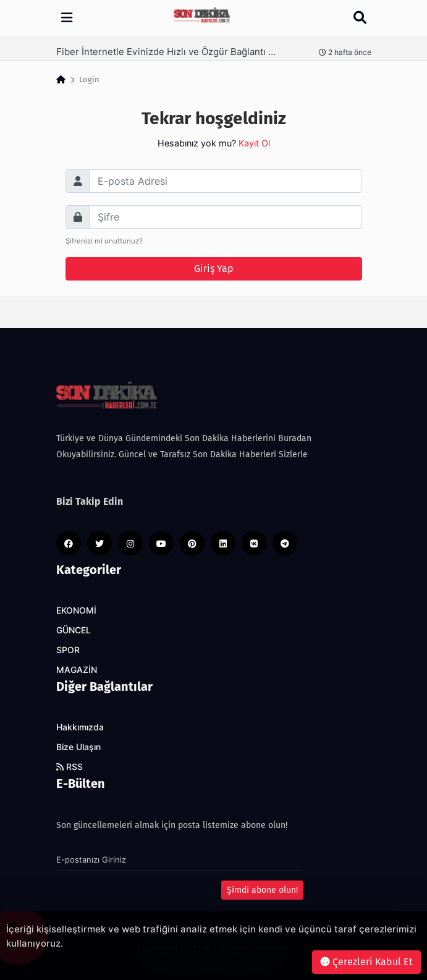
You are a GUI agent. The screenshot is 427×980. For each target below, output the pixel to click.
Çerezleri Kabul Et (366, 962)
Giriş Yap (214, 268)
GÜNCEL (74, 630)
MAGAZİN (77, 670)
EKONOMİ (76, 610)
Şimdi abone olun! (262, 890)
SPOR (68, 650)
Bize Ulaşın (78, 747)
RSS (70, 767)
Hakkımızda (80, 727)
